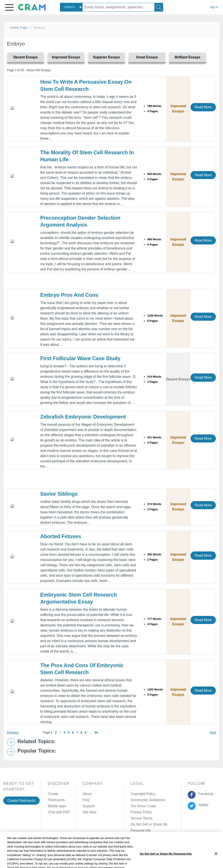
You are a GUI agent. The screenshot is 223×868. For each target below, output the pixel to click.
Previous (13, 732)
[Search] (159, 7)
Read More (203, 107)
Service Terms (141, 818)
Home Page (19, 28)
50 (96, 732)
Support (89, 806)
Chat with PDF (59, 812)
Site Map (89, 812)
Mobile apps (57, 806)
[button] (9, 7)
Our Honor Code (143, 806)
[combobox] (71, 7)
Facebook (205, 794)
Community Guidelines (148, 800)
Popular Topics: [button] (37, 751)
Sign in (214, 7)
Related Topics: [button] (36, 741)
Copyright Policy (143, 794)
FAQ (86, 800)
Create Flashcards (21, 801)
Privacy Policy (141, 812)
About (87, 794)
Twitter (203, 805)
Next (213, 732)
